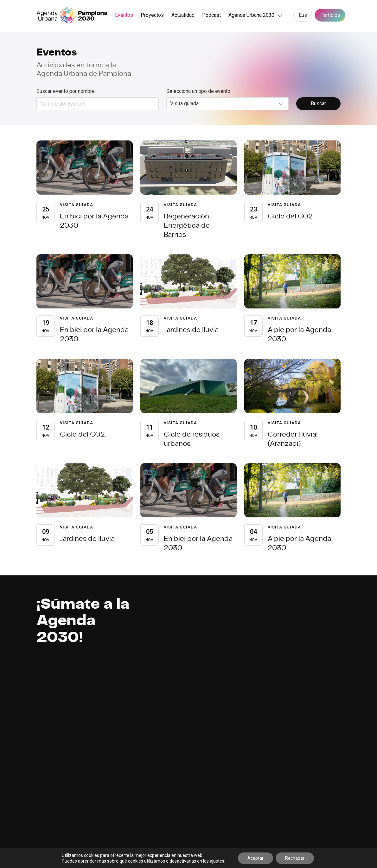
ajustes (217, 861)
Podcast (211, 15)
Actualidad (183, 15)
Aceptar (256, 858)
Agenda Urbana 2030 (251, 15)
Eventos (124, 15)
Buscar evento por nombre (66, 91)
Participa (330, 15)
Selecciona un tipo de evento (198, 91)
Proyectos (152, 15)
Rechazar (295, 858)
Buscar (318, 104)
